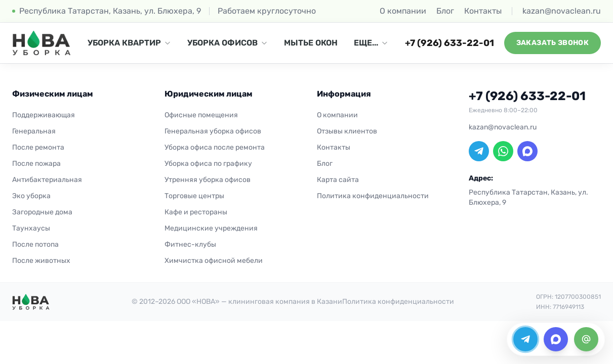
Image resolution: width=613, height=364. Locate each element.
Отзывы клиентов (347, 131)
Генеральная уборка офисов (213, 131)
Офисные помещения (201, 115)
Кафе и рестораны (196, 212)
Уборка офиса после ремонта (215, 147)
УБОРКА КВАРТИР (129, 43)
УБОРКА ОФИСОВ (228, 43)
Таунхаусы (31, 228)
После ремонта (38, 147)
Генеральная (34, 131)
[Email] (586, 339)
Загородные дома (42, 212)
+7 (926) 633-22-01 (449, 43)
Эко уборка (31, 196)
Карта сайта (338, 180)
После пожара (36, 164)
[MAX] (527, 151)
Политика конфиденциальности (373, 196)
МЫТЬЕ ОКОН (311, 43)
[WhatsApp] (503, 151)
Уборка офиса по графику (208, 164)
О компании (403, 11)
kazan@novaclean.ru (562, 11)
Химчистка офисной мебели (214, 261)
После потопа (35, 244)
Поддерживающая (44, 115)
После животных (41, 261)
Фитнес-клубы (190, 244)
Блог (445, 11)
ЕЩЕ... (371, 43)
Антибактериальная (47, 180)
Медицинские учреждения (211, 228)
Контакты (483, 11)
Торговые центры (194, 196)
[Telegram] (479, 151)
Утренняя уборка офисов (208, 180)
